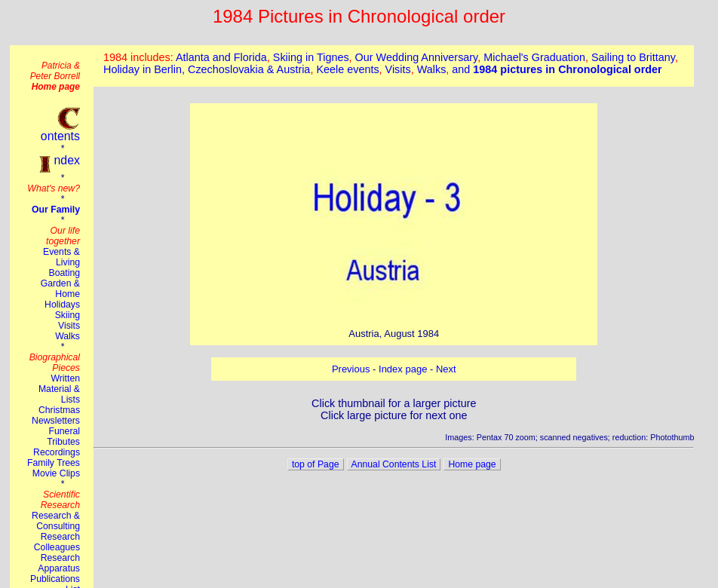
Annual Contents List (394, 464)
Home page (472, 464)
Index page (403, 369)
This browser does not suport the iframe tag (394, 66)
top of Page (316, 464)
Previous (351, 369)
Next (446, 369)
